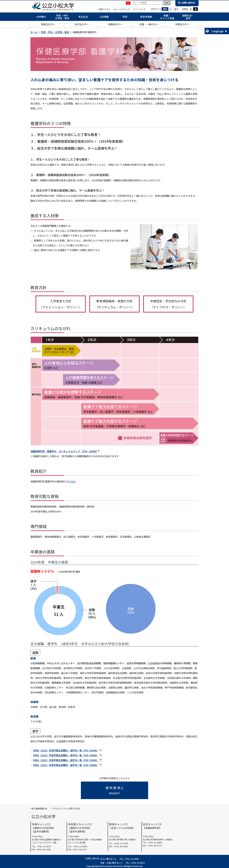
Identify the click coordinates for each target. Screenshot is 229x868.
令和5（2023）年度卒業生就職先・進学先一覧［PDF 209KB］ (66, 755)
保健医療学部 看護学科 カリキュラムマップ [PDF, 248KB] (64, 451)
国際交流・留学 (188, 17)
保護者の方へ (115, 25)
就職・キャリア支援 (167, 17)
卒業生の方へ (182, 25)
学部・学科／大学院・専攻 (55, 32)
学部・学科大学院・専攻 (62, 17)
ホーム (34, 32)
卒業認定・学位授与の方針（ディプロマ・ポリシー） (168, 304)
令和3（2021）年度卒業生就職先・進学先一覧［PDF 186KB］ (66, 765)
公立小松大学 (58, 6)
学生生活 (83, 17)
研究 (125, 17)
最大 (176, 10)
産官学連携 (146, 17)
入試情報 (104, 17)
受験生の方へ (48, 25)
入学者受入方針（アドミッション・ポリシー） (61, 304)
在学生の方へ (82, 25)
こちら (72, 481)
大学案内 (41, 17)
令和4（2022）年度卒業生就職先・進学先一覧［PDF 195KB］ (66, 760)
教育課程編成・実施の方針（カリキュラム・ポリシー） (115, 304)
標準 (165, 10)
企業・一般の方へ (149, 25)
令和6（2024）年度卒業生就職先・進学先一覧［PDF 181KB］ (66, 750)
